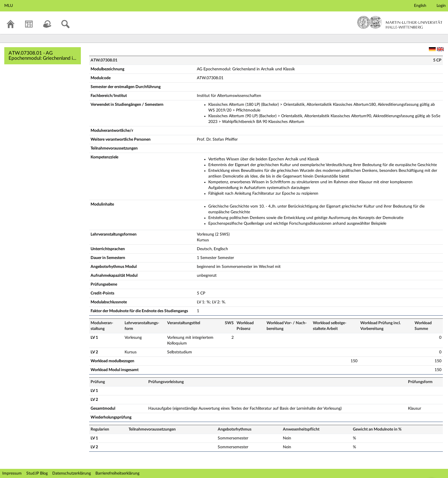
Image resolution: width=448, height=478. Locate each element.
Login (441, 6)
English (420, 6)
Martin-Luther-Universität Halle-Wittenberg (400, 22)
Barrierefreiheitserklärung (117, 473)
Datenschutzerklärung (72, 473)
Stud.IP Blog (37, 473)
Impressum (12, 473)
